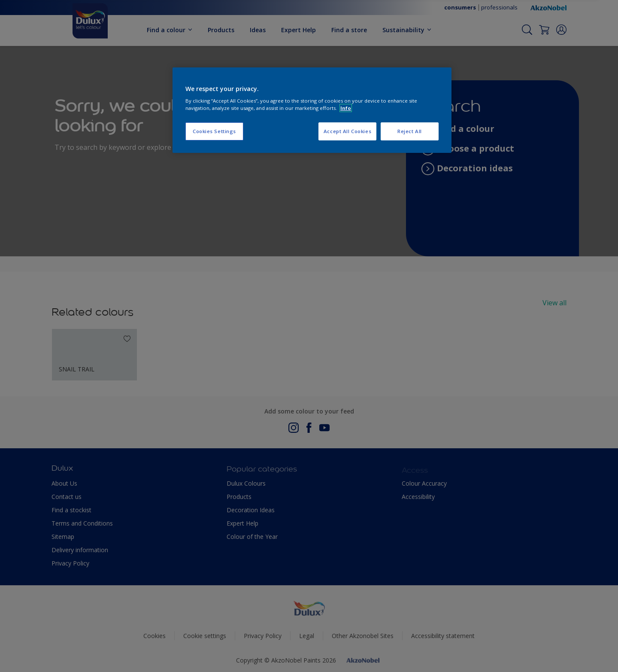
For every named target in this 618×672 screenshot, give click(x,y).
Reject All (410, 131)
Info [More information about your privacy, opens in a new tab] (346, 108)
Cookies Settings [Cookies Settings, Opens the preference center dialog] (214, 131)
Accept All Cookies (347, 131)
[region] (312, 110)
